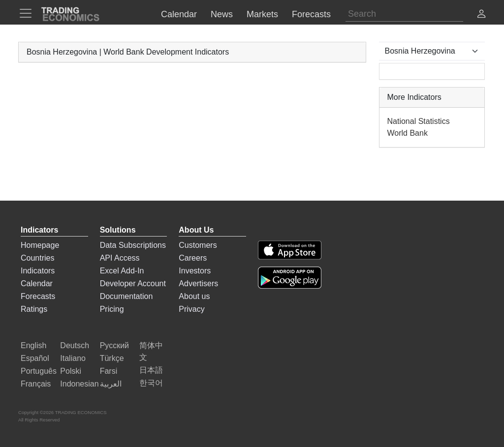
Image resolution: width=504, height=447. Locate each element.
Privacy (191, 309)
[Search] (404, 14)
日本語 (151, 370)
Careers (193, 258)
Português (39, 371)
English (33, 345)
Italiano (73, 358)
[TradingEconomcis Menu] (29, 13)
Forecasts (38, 296)
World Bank (408, 133)
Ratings (34, 309)
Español (35, 358)
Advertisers (198, 283)
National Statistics (419, 121)
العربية (111, 384)
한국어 (151, 383)
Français (36, 384)
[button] (481, 15)
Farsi (109, 371)
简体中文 (151, 351)
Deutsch (75, 345)
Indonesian (79, 384)
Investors (195, 271)
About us (194, 296)
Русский (114, 345)
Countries (37, 258)
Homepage (40, 245)
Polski (71, 371)
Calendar (37, 283)
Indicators (38, 271)
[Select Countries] (432, 51)
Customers (198, 245)
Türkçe (112, 358)
